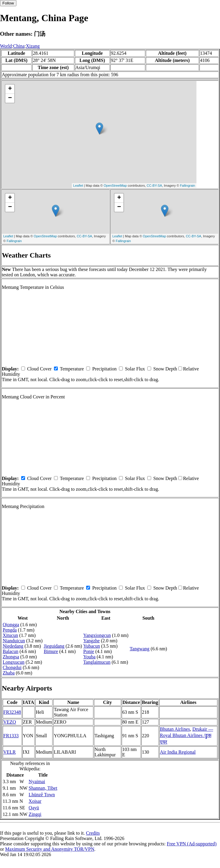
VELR (10, 752)
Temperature (72, 369)
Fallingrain (188, 186)
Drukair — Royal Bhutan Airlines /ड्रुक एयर (186, 735)
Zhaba (9, 673)
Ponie (89, 651)
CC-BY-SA (154, 186)
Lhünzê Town (42, 795)
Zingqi (35, 814)
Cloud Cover (39, 369)
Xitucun (10, 635)
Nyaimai (37, 781)
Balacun (10, 651)
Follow (8, 3)
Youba (89, 657)
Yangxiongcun (97, 635)
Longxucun (14, 662)
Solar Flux (135, 369)
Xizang (33, 46)
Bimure (51, 651)
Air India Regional (178, 752)
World (6, 46)
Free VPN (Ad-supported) (192, 844)
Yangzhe (91, 641)
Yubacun (92, 646)
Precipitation (104, 369)
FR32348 (12, 712)
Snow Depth (165, 369)
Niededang (13, 646)
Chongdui (12, 667)
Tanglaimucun (97, 662)
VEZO (10, 722)
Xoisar (35, 801)
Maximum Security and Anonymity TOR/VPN (50, 849)
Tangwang (140, 649)
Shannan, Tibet (43, 788)
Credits (93, 833)
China (19, 46)
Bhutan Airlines (175, 729)
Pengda (10, 630)
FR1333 (11, 736)
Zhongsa (11, 657)
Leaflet (78, 186)
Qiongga (11, 625)
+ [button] (10, 89)
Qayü (34, 808)
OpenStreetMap (115, 186)
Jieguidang (54, 646)
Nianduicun (14, 641)
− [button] (10, 98)
